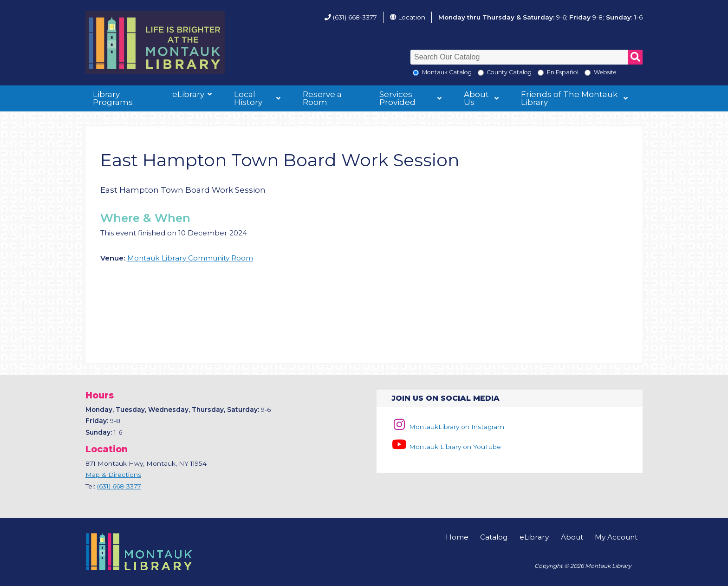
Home (457, 537)
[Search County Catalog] (481, 73)
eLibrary (188, 94)
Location (412, 17)
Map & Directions (113, 475)
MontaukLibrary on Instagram (448, 427)
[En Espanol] (541, 73)
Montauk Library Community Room (190, 258)
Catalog (494, 537)
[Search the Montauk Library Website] (588, 73)
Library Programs (113, 98)
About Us (476, 98)
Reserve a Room (322, 98)
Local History (248, 98)
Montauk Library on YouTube (446, 447)
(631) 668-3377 (355, 17)
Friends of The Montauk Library (569, 98)
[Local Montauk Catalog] (416, 73)
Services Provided (397, 98)
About (572, 537)
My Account (616, 537)
